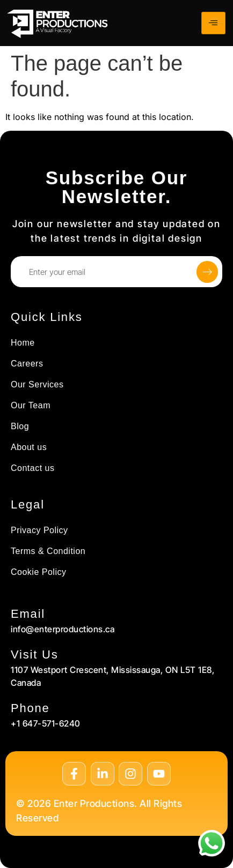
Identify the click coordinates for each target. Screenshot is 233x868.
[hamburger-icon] (213, 23)
